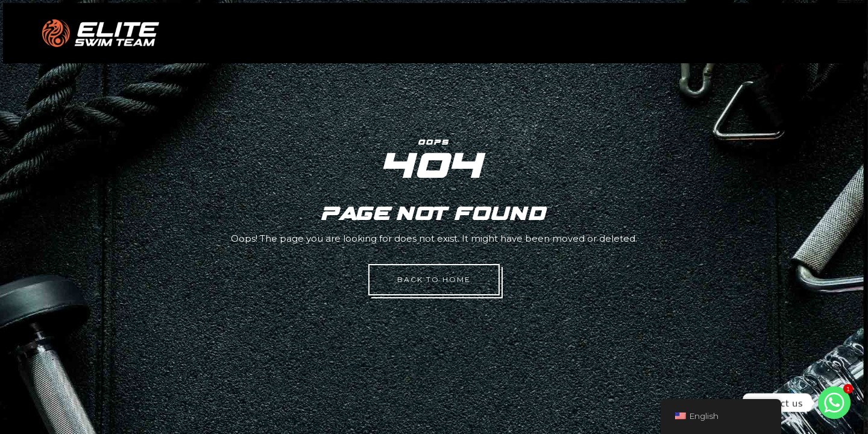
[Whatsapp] (834, 403)
